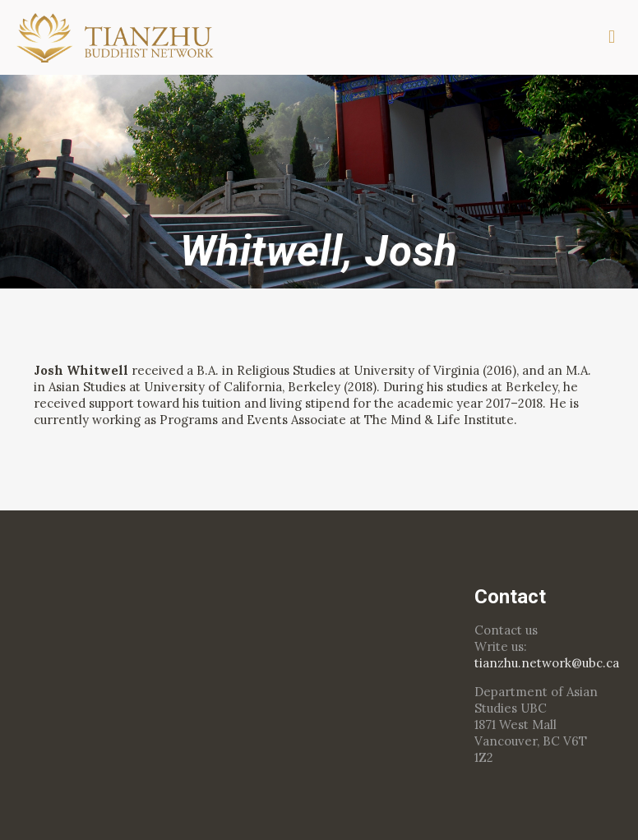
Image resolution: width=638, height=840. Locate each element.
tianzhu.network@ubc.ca (547, 663)
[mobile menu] (612, 37)
